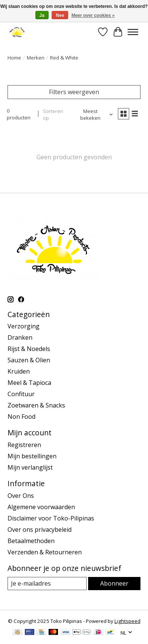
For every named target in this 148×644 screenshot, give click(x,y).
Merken (36, 58)
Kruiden (19, 371)
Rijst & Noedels (29, 349)
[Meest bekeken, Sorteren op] (93, 114)
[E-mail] (47, 584)
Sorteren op (53, 114)
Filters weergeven (74, 92)
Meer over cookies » (93, 15)
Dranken (20, 337)
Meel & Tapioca (29, 383)
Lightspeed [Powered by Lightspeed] (127, 621)
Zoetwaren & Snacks (36, 405)
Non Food (21, 417)
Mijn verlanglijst (30, 467)
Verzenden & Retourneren (45, 552)
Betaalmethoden (31, 541)
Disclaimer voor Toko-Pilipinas (51, 518)
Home (14, 58)
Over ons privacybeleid (40, 530)
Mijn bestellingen (32, 456)
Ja (42, 15)
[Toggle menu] (133, 32)
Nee (60, 15)
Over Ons (21, 496)
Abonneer (114, 583)
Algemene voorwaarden (41, 507)
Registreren (24, 445)
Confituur (21, 394)
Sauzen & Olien (29, 360)
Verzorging (24, 326)
